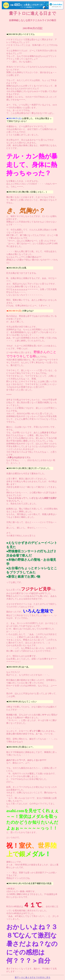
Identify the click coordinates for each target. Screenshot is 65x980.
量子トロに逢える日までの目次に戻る (33, 977)
